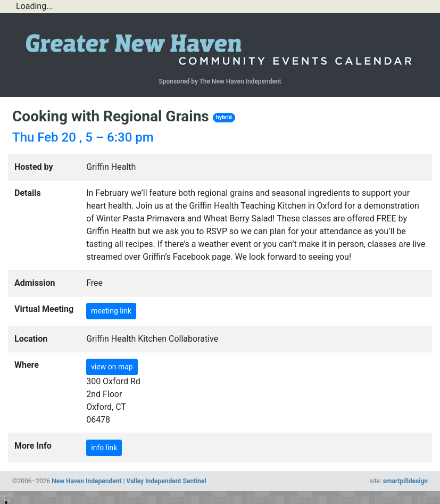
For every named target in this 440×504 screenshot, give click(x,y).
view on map (112, 367)
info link (104, 448)
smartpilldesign (405, 481)
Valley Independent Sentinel (166, 481)
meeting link (111, 311)
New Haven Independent (86, 481)
